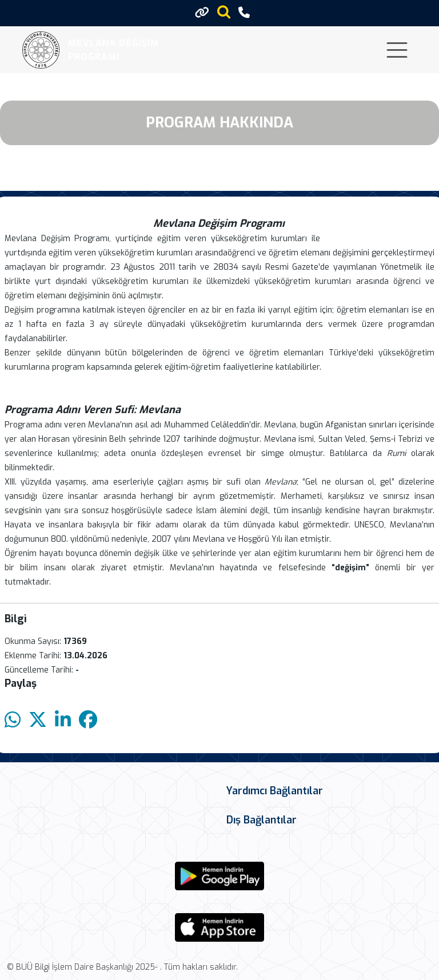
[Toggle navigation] (397, 50)
